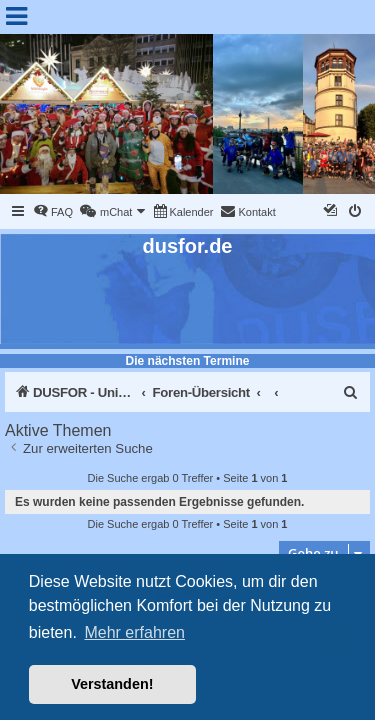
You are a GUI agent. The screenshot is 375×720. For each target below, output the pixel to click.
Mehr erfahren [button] (134, 632)
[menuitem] (53, 212)
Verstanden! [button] (112, 684)
